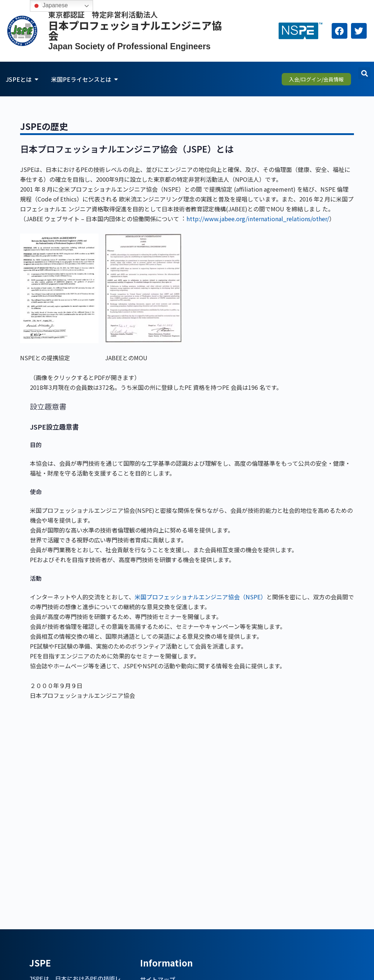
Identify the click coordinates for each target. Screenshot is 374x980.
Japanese (50, 6)
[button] (364, 73)
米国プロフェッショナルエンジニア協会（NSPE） (201, 597)
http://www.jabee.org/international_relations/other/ (258, 219)
